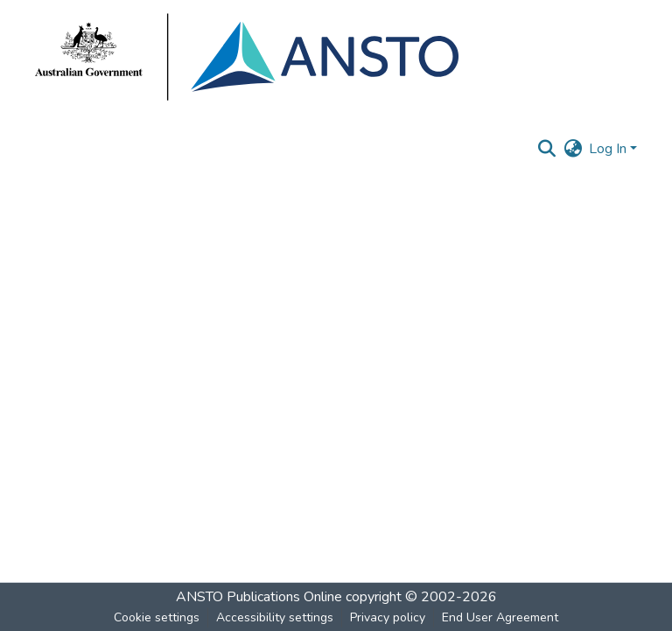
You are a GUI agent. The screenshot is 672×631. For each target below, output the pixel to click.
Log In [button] (609, 149)
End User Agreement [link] (500, 617)
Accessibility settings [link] (275, 617)
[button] (546, 149)
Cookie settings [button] (157, 617)
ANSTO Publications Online (259, 597)
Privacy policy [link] (388, 617)
